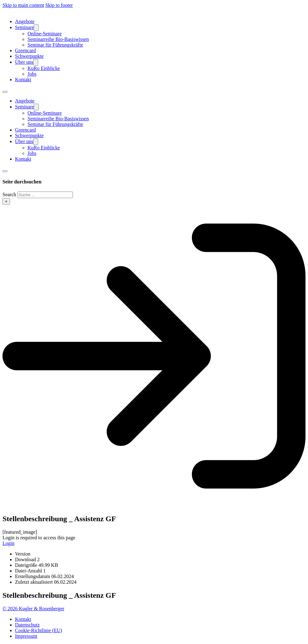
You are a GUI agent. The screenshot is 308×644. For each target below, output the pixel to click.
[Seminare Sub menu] (36, 28)
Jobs (32, 74)
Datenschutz (27, 625)
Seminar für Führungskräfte (55, 45)
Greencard (25, 50)
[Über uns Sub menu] (36, 62)
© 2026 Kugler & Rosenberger (33, 609)
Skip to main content (23, 5)
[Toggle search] (5, 171)
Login (8, 543)
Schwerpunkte (29, 56)
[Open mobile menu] (5, 92)
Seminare (24, 27)
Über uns (24, 62)
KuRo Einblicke (44, 68)
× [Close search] (6, 201)
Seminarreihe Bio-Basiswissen (58, 39)
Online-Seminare (45, 34)
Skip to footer (59, 5)
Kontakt (23, 80)
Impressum (26, 636)
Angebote (25, 21)
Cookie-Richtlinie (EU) (39, 630)
